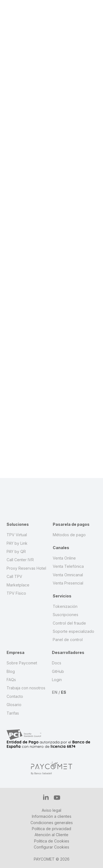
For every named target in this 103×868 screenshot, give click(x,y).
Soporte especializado (73, 631)
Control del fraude (69, 623)
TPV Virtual (17, 535)
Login (57, 680)
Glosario (14, 705)
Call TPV (14, 576)
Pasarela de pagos (71, 524)
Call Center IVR (20, 560)
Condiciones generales (52, 823)
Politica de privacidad (51, 829)
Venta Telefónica (68, 566)
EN (55, 692)
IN (46, 797)
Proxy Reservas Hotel (26, 568)
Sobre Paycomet (22, 663)
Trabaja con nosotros (26, 688)
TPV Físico (16, 593)
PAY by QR (16, 551)
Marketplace (18, 585)
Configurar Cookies (51, 847)
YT (57, 798)
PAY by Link (17, 543)
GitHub (58, 671)
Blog (11, 671)
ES (64, 692)
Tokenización (65, 606)
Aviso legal (51, 810)
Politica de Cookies (52, 841)
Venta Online (64, 558)
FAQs (11, 680)
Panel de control (68, 640)
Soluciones (18, 524)
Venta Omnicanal (68, 575)
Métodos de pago (69, 535)
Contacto (15, 696)
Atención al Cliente (51, 835)
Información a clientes (52, 816)
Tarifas (13, 713)
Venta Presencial (68, 583)
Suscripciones (66, 615)
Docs (57, 663)
